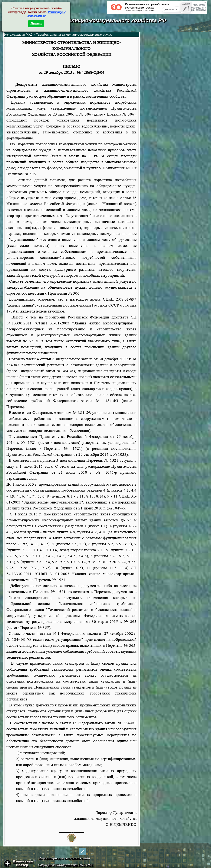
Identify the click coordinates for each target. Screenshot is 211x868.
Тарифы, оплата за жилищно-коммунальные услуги (74, 35)
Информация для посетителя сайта (64, 858)
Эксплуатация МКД (18, 35)
